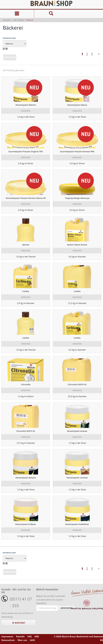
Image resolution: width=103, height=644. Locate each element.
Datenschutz (8, 640)
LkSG (32, 640)
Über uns (22, 640)
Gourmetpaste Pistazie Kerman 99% (77, 151)
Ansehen (26, 111)
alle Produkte (19, 20)
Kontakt (19, 623)
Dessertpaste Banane (26, 478)
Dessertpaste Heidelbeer (77, 524)
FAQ (30, 636)
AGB (37, 636)
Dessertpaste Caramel (77, 478)
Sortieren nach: (9, 38)
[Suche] (51, 14)
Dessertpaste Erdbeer (26, 524)
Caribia (26, 291)
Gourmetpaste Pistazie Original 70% (26, 151)
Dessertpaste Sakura (77, 105)
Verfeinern (10, 57)
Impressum (7, 636)
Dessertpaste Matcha (26, 105)
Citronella (26, 384)
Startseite (7, 20)
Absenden (67, 608)
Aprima (26, 245)
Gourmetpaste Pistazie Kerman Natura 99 (26, 198)
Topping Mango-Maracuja (77, 198)
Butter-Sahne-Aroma (77, 245)
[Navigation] (17, 14)
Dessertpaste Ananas (77, 431)
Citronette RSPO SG (77, 384)
